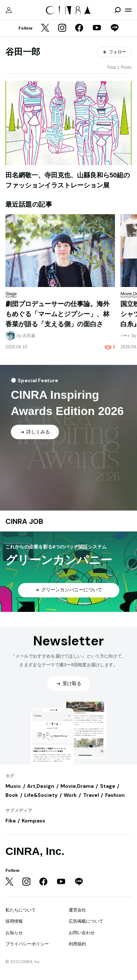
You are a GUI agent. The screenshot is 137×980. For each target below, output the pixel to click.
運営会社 (77, 910)
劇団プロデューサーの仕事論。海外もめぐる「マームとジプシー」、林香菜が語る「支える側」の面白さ (57, 314)
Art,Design (41, 786)
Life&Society (41, 795)
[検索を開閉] (117, 10)
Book (12, 795)
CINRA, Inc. (35, 851)
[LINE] (115, 28)
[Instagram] (62, 28)
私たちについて (21, 910)
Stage (108, 786)
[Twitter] (45, 28)
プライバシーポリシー (27, 944)
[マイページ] (9, 10)
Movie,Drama (77, 786)
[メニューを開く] (128, 10)
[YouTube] (97, 28)
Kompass (33, 821)
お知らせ (14, 933)
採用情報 (14, 921)
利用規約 (77, 944)
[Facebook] (79, 28)
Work (70, 795)
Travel (91, 795)
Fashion (115, 795)
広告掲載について (86, 921)
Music (13, 786)
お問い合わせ (82, 933)
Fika (10, 821)
